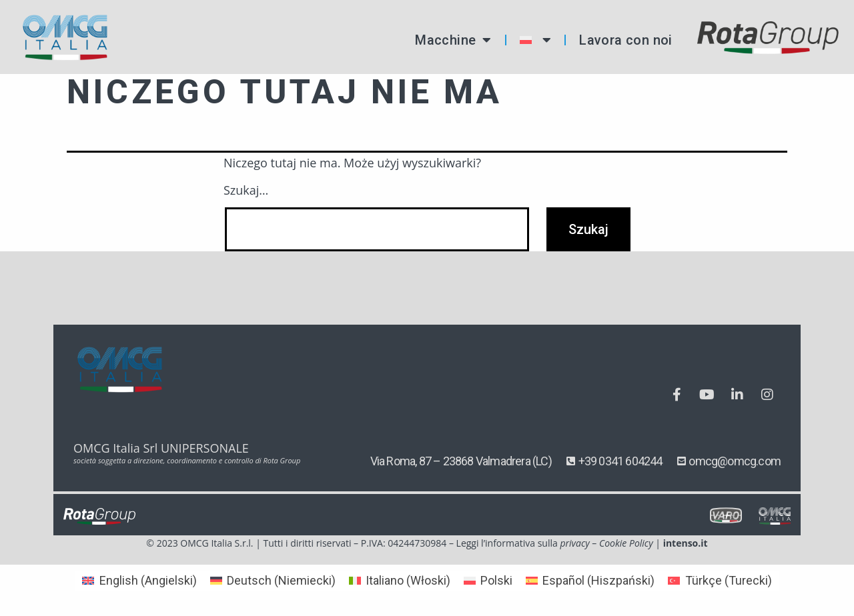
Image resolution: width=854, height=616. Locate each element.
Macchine (453, 40)
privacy (574, 543)
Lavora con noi (626, 40)
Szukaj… (246, 190)
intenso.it (686, 543)
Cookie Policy (626, 543)
